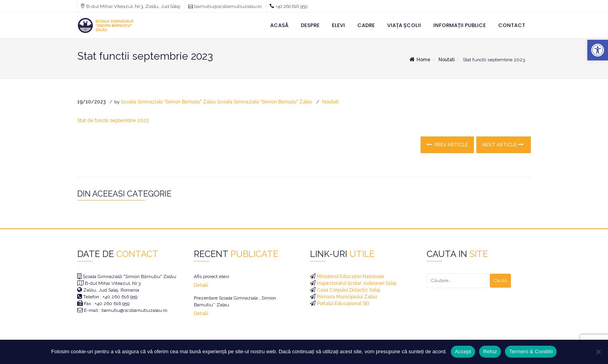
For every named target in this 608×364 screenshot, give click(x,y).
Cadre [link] (366, 25)
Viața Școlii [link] (404, 25)
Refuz (490, 351)
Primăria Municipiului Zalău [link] (346, 297)
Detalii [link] (201, 285)
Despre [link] (310, 25)
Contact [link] (512, 25)
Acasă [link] (279, 25)
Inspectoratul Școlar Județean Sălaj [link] (356, 283)
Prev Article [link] (447, 145)
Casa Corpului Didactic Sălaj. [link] (348, 290)
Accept (463, 351)
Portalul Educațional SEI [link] (342, 304)
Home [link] (419, 60)
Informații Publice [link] (460, 25)
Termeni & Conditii (531, 351)
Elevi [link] (338, 25)
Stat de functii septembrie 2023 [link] (113, 121)
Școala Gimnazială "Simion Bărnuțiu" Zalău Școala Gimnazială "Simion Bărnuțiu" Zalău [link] (217, 102)
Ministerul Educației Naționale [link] (350, 276)
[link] (598, 50)
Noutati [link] (447, 60)
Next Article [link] (503, 145)
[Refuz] (598, 352)
